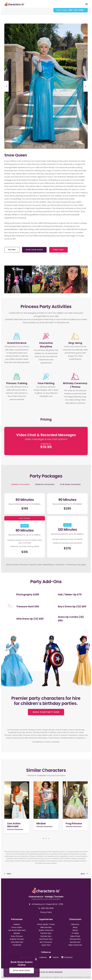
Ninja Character (75, 945)
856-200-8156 (47, 908)
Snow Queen (17, 927)
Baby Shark (75, 936)
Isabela (17, 924)
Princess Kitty (75, 939)
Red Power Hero (46, 939)
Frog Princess (74, 823)
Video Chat (58, 250)
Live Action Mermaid (14, 825)
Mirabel (41, 823)
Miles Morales (46, 927)
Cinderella (17, 945)
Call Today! (71, 10)
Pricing (12, 250)
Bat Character (46, 942)
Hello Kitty (75, 924)
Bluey (75, 927)
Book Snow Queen (34, 250)
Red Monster (75, 942)
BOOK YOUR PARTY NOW (46, 712)
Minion (75, 930)
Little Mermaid (17, 942)
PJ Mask (75, 933)
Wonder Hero (46, 936)
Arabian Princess (17, 939)
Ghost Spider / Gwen (46, 924)
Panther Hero (46, 933)
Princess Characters (15, 829)
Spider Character (46, 930)
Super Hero (46, 945)
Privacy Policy (46, 912)
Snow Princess (17, 936)
